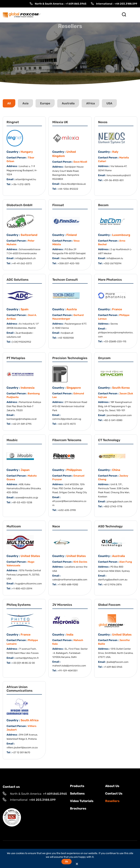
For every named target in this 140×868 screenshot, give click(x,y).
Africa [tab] (91, 103)
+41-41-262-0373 (22, 263)
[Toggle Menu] (133, 15)
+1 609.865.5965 (76, 4)
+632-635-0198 (67, 510)
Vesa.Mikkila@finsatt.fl (73, 258)
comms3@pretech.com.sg (67, 419)
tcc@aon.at (67, 333)
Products (77, 786)
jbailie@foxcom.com (118, 662)
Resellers (112, 801)
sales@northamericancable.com (70, 580)
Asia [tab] (25, 103)
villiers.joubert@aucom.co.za (22, 747)
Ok (66, 862)
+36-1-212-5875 (21, 184)
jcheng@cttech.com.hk (119, 502)
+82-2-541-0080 (113, 420)
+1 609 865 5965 (113, 667)
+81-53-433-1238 (22, 502)
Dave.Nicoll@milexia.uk (73, 184)
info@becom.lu (115, 258)
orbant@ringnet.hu (26, 179)
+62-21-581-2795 (22, 424)
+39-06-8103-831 (114, 180)
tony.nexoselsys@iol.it (119, 175)
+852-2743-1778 (113, 506)
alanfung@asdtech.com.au (113, 580)
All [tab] (9, 103)
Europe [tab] (45, 103)
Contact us (114, 793)
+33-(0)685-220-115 (115, 341)
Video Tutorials (82, 801)
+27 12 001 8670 (21, 752)
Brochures (78, 808)
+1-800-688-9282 (68, 584)
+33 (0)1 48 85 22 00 (23, 663)
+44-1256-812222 (68, 189)
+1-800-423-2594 (22, 589)
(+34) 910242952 (22, 342)
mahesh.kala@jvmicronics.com (69, 666)
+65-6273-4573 (67, 424)
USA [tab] (109, 103)
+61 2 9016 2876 (113, 584)
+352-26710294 (112, 263)
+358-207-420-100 (69, 263)
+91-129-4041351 (68, 671)
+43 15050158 (66, 338)
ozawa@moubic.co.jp (27, 498)
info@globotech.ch (26, 258)
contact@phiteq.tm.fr (27, 658)
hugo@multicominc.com (29, 584)
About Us (112, 786)
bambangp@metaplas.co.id (22, 419)
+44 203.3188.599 (126, 4)
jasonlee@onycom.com (119, 415)
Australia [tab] (68, 103)
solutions (77, 793)
